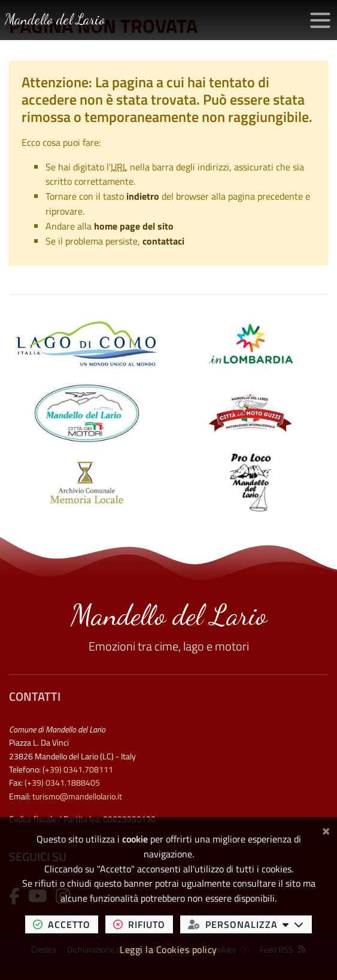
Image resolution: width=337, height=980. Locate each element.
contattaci (163, 241)
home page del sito (134, 226)
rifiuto (143, 924)
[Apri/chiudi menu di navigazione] (320, 20)
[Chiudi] (326, 829)
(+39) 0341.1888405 (62, 783)
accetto (66, 924)
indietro (143, 196)
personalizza (250, 924)
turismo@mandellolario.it (77, 796)
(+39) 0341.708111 (78, 770)
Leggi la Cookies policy (168, 950)
